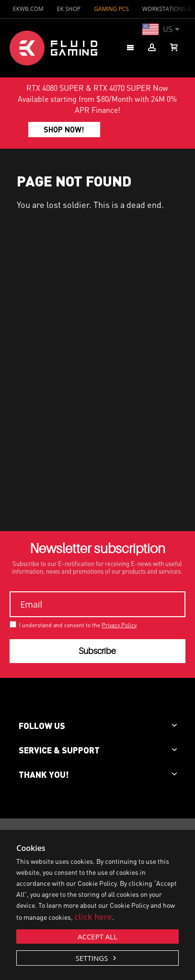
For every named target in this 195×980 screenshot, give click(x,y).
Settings (93, 958)
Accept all (97, 936)
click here (93, 916)
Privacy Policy (119, 625)
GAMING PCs (111, 9)
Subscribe (97, 651)
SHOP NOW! (64, 129)
